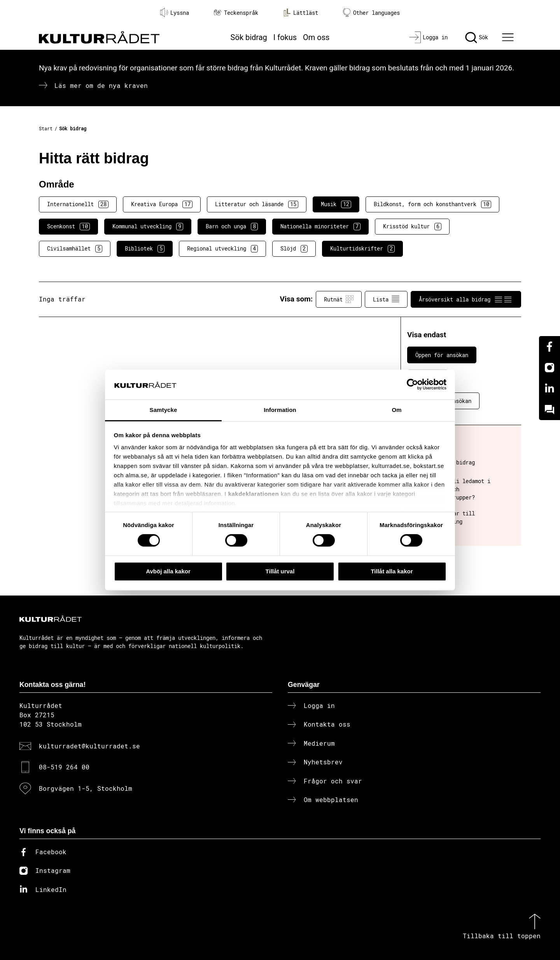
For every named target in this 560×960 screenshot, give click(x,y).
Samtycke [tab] (164, 410)
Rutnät (339, 299)
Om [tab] (396, 410)
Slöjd (294, 249)
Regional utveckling (222, 249)
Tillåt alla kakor (392, 571)
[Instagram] (549, 368)
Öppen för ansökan (442, 355)
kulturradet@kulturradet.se (89, 746)
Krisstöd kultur (412, 226)
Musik (336, 204)
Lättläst (301, 12)
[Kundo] (549, 410)
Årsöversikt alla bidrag (466, 299)
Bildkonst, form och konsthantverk (432, 204)
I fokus (285, 37)
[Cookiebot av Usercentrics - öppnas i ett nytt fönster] (412, 385)
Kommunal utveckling (148, 226)
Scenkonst (68, 226)
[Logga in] (428, 37)
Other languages (371, 13)
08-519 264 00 (64, 767)
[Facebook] (549, 347)
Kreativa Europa (162, 204)
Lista (386, 299)
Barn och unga (232, 226)
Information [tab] (280, 410)
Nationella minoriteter (320, 226)
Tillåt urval (280, 571)
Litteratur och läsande (257, 204)
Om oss (316, 37)
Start (46, 128)
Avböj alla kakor (168, 571)
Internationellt (78, 204)
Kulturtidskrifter (362, 249)
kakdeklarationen (254, 494)
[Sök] (477, 37)
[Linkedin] (549, 389)
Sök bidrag (249, 37)
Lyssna (175, 12)
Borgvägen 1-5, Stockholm (86, 788)
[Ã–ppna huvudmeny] (509, 37)
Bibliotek (145, 249)
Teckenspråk (236, 13)
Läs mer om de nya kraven (101, 85)
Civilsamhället (75, 249)
